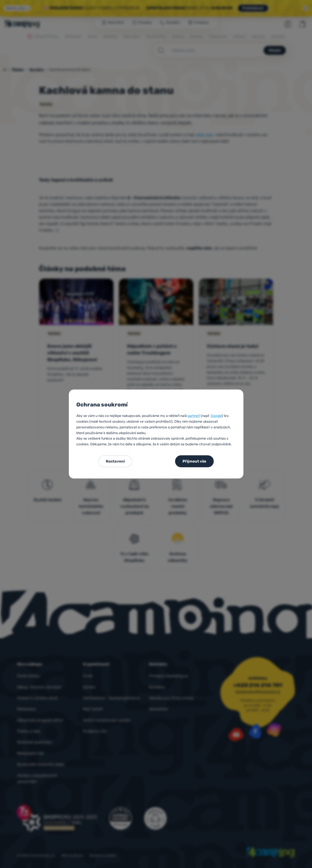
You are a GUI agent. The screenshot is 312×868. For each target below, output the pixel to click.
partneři (194, 416)
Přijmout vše (194, 461)
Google (216, 416)
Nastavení (115, 461)
